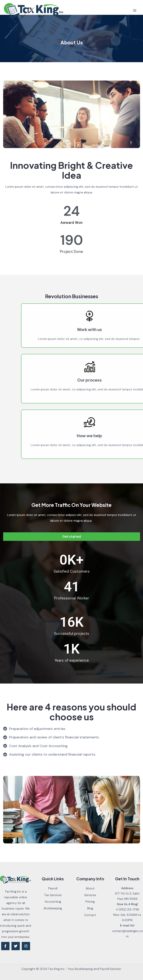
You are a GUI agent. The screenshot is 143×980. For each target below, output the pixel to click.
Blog (90, 908)
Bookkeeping (53, 908)
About (90, 888)
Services (90, 895)
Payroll (53, 888)
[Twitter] (16, 946)
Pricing (90, 902)
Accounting (53, 902)
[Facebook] (5, 946)
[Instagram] (26, 946)
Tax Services (53, 895)
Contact (90, 915)
